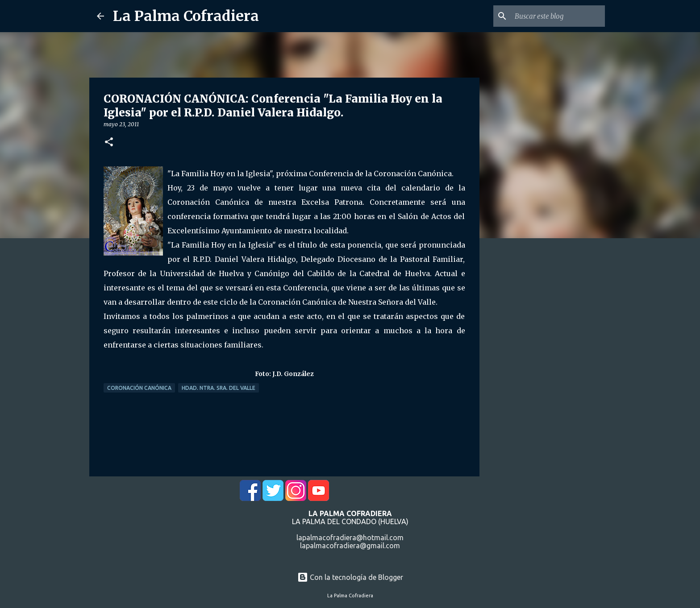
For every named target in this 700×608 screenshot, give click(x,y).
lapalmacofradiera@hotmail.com (350, 538)
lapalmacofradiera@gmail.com (350, 546)
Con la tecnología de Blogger (350, 577)
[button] (109, 143)
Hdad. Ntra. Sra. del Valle (219, 388)
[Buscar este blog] (558, 16)
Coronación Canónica (139, 388)
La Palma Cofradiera (186, 16)
